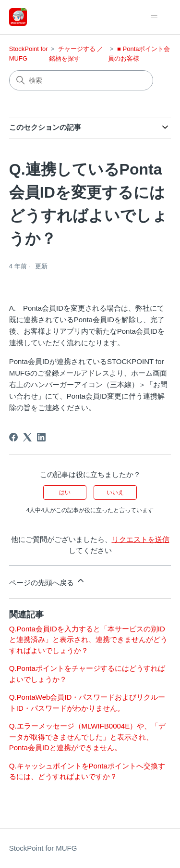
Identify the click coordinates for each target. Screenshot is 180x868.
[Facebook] (13, 437)
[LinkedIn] (41, 437)
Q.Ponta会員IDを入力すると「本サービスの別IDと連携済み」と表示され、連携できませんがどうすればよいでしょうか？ (88, 640)
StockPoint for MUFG (43, 848)
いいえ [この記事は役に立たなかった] (115, 492)
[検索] (81, 80)
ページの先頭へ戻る (47, 581)
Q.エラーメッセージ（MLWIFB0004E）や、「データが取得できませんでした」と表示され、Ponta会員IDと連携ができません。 (87, 737)
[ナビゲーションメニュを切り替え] (154, 17)
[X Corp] (27, 437)
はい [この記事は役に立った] (65, 492)
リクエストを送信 (141, 539)
